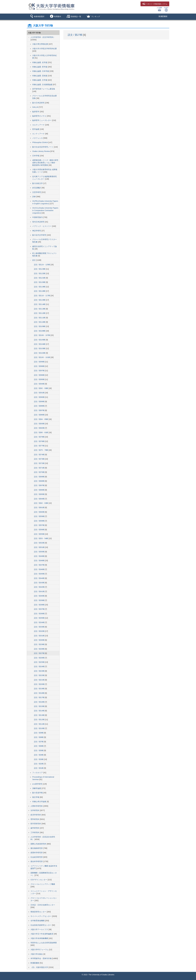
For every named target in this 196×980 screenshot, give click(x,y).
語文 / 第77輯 (39, 446)
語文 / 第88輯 (39, 406)
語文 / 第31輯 (39, 636)
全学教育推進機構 (38, 921)
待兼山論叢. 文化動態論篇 (43, 84)
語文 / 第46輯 (39, 569)
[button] (37, 17)
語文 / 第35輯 (39, 618)
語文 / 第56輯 (39, 530)
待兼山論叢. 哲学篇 (40, 67)
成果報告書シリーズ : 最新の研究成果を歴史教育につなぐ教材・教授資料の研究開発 (45, 163)
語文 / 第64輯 (39, 499)
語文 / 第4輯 (39, 755)
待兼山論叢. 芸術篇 (40, 76)
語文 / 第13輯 (39, 715)
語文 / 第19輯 (39, 689)
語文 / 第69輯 (39, 477)
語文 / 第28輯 (39, 649)
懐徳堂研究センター (39, 912)
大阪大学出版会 (37, 954)
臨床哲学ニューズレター (42, 120)
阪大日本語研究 (39, 103)
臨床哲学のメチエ (39, 116)
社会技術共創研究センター (41, 925)
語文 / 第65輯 (39, 494)
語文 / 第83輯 (39, 424)
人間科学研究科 (37, 806)
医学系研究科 (36, 824)
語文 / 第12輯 (39, 720)
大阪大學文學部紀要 (40, 44)
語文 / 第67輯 (39, 485)
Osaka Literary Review (41, 151)
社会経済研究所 (37, 857)
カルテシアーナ (39, 125)
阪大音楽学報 (38, 793)
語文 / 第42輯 (39, 587)
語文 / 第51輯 (39, 547)
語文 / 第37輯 (39, 609)
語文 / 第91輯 (39, 393)
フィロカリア (38, 773)
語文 (34, 260)
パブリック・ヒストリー (42, 226)
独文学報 (36, 797)
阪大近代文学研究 (39, 235)
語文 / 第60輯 (39, 512)
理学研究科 (35, 819)
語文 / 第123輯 (40, 269)
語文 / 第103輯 (40, 348)
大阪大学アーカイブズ (39, 929)
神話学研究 (37, 231)
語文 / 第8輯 (39, 737)
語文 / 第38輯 (39, 605)
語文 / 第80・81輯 (41, 432)
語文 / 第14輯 (39, 711)
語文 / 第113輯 (40, 309)
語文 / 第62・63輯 (41, 503)
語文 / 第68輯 (39, 481)
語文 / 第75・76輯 (41, 450)
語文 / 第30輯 (39, 640)
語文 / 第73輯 (39, 459)
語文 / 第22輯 (39, 675)
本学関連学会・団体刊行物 (41, 958)
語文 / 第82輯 (39, 428)
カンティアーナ (39, 134)
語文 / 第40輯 (39, 596)
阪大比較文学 (38, 183)
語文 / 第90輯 (39, 397)
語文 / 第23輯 (39, 671)
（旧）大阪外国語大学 (39, 967)
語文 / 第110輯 (40, 322)
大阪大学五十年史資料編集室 (42, 934)
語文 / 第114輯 (40, 304)
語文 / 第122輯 (40, 273)
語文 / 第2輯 (39, 764)
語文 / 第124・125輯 (42, 265)
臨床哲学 (36, 112)
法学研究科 (35, 810)
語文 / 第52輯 (39, 543)
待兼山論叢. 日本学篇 (41, 71)
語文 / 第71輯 (39, 468)
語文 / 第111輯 (40, 318)
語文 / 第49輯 (39, 556)
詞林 (34, 197)
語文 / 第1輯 (39, 768)
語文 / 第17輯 (39, 697)
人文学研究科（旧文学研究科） (43, 37)
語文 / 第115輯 (40, 300)
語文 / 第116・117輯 (42, 296)
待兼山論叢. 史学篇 (40, 62)
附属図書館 (163, 16)
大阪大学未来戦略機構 (39, 938)
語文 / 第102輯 (40, 353)
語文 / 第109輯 (40, 326)
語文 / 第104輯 (40, 344)
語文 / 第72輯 (39, 463)
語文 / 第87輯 (39, 410)
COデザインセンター (39, 880)
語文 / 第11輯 (39, 724)
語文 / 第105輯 (40, 340)
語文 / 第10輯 (39, 728)
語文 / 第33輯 (39, 627)
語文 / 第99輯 (39, 362)
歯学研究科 (35, 828)
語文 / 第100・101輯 (42, 357)
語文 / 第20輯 (39, 684)
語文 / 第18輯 (39, 693)
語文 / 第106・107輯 (42, 335)
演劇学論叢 (37, 788)
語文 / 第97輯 (39, 371)
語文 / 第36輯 (39, 614)
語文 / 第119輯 (40, 287)
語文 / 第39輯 (39, 600)
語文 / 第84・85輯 (41, 419)
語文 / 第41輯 (39, 591)
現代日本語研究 (39, 222)
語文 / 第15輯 (39, 706)
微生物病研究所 (37, 848)
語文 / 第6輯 (39, 746)
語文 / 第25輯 (39, 662)
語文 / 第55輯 (39, 534)
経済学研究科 (36, 815)
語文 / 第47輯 (39, 565)
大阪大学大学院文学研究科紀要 (44, 49)
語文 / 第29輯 (39, 644)
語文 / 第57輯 (39, 525)
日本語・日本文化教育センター (43, 905)
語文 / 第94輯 (39, 384)
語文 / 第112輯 (40, 313)
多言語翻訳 (37, 188)
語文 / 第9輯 (39, 733)
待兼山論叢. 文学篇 (40, 80)
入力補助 (159, 9)
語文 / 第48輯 (39, 561)
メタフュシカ (38, 138)
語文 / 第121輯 (40, 278)
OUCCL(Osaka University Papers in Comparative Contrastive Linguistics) (45, 210)
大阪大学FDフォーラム (40, 950)
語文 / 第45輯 (39, 574)
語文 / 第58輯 (39, 521)
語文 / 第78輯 (39, 441)
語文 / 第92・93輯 (41, 388)
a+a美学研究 (37, 784)
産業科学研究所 (37, 853)
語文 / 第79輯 (39, 437)
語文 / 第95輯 (39, 379)
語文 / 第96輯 (39, 375)
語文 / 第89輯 (39, 402)
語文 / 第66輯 (39, 490)
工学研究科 (35, 832)
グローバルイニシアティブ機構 (43, 884)
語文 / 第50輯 (39, 552)
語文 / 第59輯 (39, 516)
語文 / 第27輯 (39, 653)
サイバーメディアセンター (41, 916)
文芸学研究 (37, 192)
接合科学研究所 (37, 861)
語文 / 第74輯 (39, 455)
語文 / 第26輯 (39, 658)
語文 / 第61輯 (39, 507)
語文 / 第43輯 (39, 583)
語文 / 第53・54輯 (41, 538)
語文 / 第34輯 (39, 622)
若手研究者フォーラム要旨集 (44, 89)
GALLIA (35, 107)
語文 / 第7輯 (39, 742)
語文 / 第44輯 (39, 578)
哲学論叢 (36, 129)
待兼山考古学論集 (39, 802)
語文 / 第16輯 (39, 702)
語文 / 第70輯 (39, 472)
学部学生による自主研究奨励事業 (44, 943)
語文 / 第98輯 (39, 366)
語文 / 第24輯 (39, 666)
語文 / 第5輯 (39, 750)
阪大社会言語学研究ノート (43, 147)
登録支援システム (155, 4)
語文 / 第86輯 (39, 415)
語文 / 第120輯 (40, 282)
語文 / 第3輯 (39, 759)
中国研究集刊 (38, 217)
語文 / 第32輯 (39, 631)
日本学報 (36, 156)
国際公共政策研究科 (39, 844)
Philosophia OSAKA (40, 142)
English (166, 9)
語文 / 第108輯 (40, 331)
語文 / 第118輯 (40, 291)
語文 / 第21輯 (39, 680)
